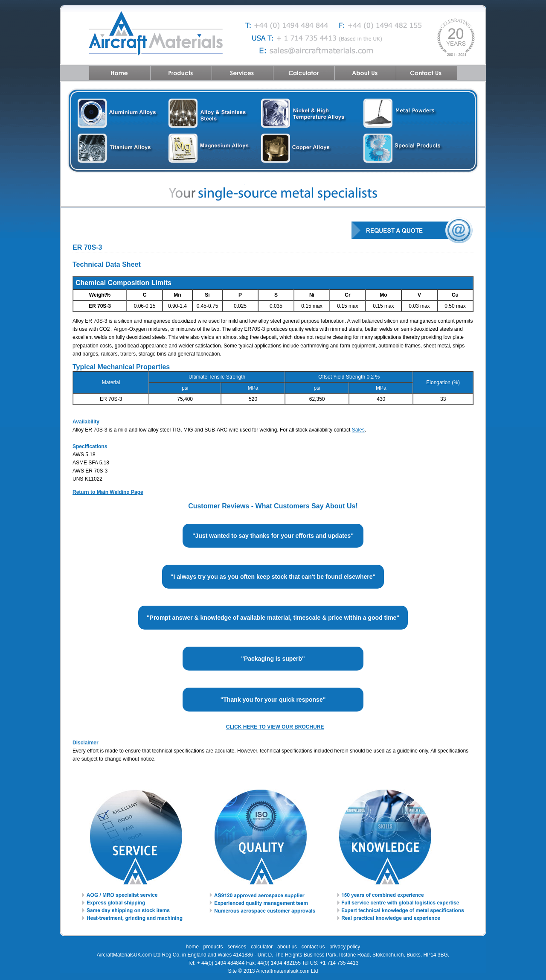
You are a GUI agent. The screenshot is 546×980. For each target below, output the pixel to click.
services (237, 947)
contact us (313, 947)
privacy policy (345, 947)
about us (287, 947)
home (192, 947)
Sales (358, 430)
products (213, 947)
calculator (262, 947)
